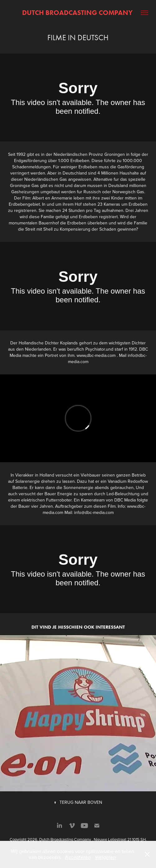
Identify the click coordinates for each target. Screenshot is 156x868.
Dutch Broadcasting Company (78, 13)
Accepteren (78, 857)
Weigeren (105, 857)
